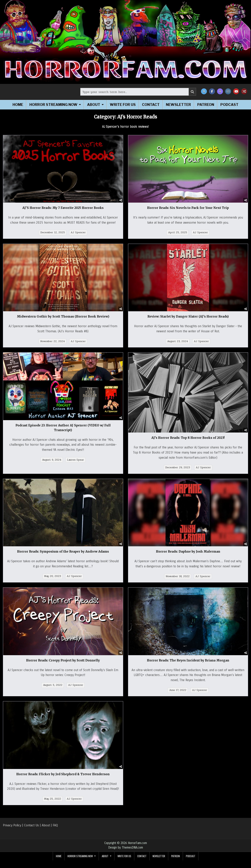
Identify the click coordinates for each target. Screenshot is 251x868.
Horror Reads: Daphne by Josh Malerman (188, 552)
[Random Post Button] (244, 91)
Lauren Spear (75, 460)
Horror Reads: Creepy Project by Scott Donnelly (63, 660)
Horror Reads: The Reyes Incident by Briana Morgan (188, 660)
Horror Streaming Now (53, 105)
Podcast (229, 105)
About (94, 105)
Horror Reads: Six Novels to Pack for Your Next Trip (188, 208)
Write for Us (123, 105)
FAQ (55, 825)
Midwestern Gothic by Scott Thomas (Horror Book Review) (63, 316)
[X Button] (204, 91)
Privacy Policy (12, 825)
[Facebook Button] (212, 91)
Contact (151, 105)
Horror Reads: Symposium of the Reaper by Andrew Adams (63, 552)
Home (18, 105)
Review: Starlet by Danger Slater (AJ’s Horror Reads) (188, 316)
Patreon (206, 105)
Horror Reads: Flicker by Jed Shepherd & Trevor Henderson (63, 774)
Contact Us (31, 825)
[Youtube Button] (236, 91)
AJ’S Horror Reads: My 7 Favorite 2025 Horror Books (63, 208)
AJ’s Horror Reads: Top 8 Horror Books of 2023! (188, 438)
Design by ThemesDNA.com (126, 848)
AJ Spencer (78, 232)
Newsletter (178, 105)
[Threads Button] (220, 91)
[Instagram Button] (228, 91)
